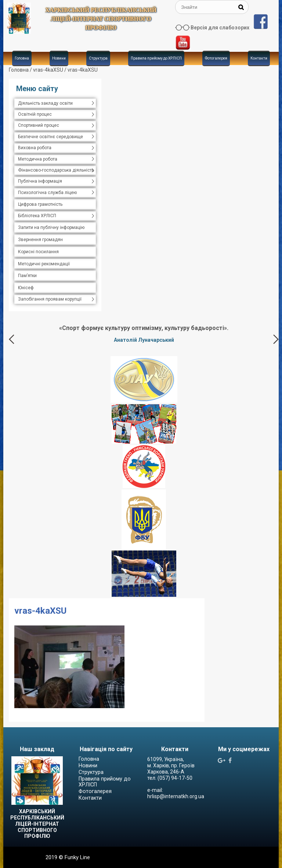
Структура (98, 58)
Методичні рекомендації (44, 264)
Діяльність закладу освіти (45, 103)
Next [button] (276, 339)
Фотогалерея (216, 58)
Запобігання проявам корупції (50, 299)
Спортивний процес (39, 125)
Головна (22, 58)
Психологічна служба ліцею (47, 193)
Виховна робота (35, 148)
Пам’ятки (27, 276)
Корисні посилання (38, 252)
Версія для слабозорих (220, 28)
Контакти (259, 58)
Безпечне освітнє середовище (50, 137)
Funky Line (77, 857)
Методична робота (38, 159)
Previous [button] (12, 339)
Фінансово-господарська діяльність (56, 170)
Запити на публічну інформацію (51, 227)
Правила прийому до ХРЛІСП (156, 58)
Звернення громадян (40, 240)
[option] (144, 334)
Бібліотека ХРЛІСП (37, 216)
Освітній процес (35, 114)
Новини (59, 58)
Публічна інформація (40, 181)
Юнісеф (26, 288)
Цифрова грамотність (40, 204)
